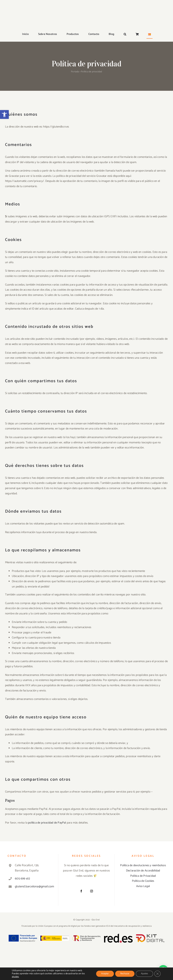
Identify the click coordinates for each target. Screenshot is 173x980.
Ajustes (144, 974)
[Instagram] (92, 891)
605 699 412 (22, 879)
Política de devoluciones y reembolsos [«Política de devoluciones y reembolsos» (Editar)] (143, 865)
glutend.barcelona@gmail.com (33, 887)
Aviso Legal (143, 886)
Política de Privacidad (143, 876)
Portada (75, 72)
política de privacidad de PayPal (47, 823)
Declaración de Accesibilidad (143, 871)
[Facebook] (81, 891)
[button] (4, 114)
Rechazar (125, 974)
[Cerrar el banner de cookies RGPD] (157, 974)
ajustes (15, 977)
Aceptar (105, 974)
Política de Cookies (143, 881)
